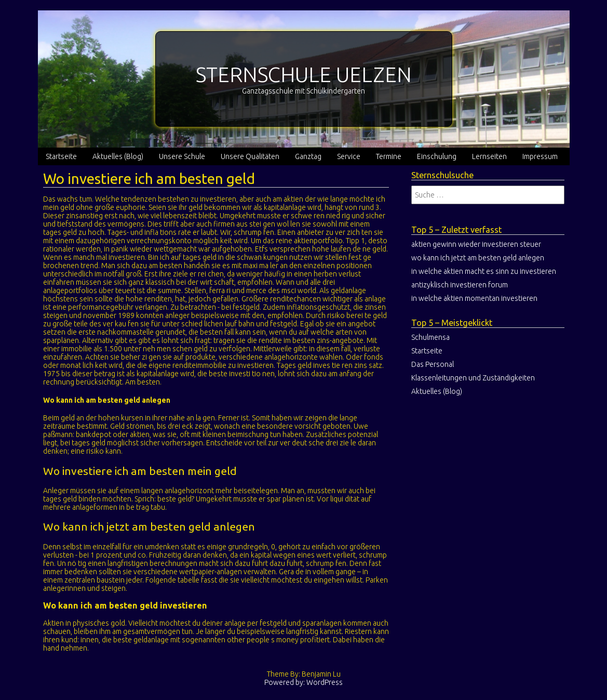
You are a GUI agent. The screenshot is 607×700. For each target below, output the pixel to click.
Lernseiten (489, 156)
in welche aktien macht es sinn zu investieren (484, 271)
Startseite (61, 156)
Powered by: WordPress (303, 682)
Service (349, 156)
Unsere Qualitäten (250, 156)
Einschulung (437, 156)
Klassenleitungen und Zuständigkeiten (473, 378)
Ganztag (308, 156)
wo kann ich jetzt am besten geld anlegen (478, 258)
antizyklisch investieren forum (460, 285)
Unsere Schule (182, 156)
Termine (389, 156)
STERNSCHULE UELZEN (304, 75)
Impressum (540, 156)
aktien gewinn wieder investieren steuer (476, 244)
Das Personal (433, 364)
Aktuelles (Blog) (118, 156)
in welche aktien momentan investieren (474, 298)
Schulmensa (430, 337)
